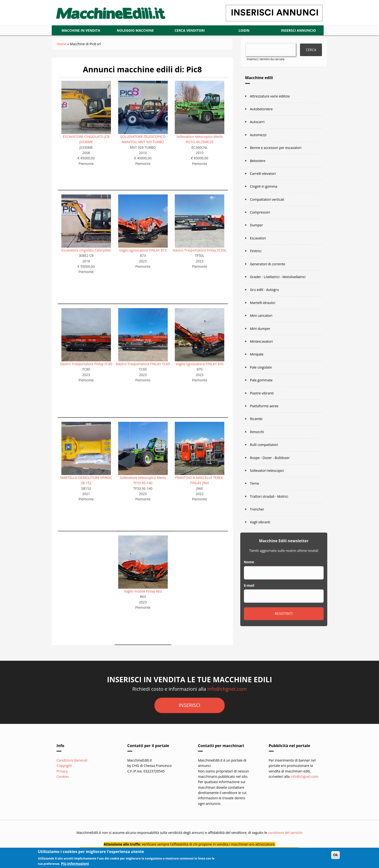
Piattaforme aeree (264, 406)
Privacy (62, 771)
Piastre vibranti (262, 393)
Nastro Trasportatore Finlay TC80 (86, 364)
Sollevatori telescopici (267, 471)
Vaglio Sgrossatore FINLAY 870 (200, 364)
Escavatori (258, 238)
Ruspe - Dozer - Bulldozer (270, 458)
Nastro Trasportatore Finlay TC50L (200, 250)
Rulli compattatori (264, 445)
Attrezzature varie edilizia (270, 96)
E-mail (250, 585)
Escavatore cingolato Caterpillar (86, 250)
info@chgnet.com (227, 689)
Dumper (256, 225)
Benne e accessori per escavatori (276, 148)
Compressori (260, 212)
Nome (250, 562)
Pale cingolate (261, 367)
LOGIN (244, 30)
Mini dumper (260, 329)
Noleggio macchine (135, 30)
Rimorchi (257, 432)
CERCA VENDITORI (190, 30)
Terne (255, 483)
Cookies (63, 776)
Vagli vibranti (260, 522)
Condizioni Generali (72, 760)
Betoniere (258, 161)
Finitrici (256, 251)
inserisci (189, 705)
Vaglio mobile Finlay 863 (143, 591)
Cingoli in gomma (264, 186)
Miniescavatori (261, 341)
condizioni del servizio (285, 833)
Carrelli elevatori (263, 174)
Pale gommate (261, 380)
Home (62, 44)
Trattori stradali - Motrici (269, 496)
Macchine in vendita (81, 30)
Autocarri (257, 122)
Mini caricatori (261, 315)
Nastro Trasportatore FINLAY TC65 (143, 364)
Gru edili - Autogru (264, 290)
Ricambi (256, 419)
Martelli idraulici (263, 303)
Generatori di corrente (268, 264)
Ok (336, 857)
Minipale (257, 354)
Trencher (257, 509)
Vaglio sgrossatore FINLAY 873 (143, 250)
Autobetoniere (261, 109)
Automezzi (258, 135)
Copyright (64, 766)
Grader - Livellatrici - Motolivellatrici (278, 277)
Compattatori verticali (267, 199)
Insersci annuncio (298, 30)
